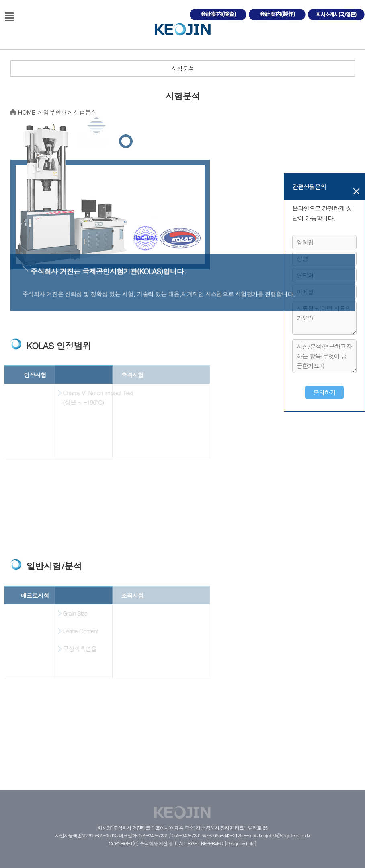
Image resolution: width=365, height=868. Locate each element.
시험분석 (182, 68)
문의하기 (324, 392)
